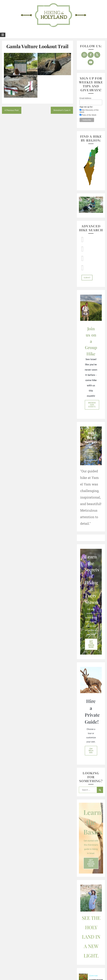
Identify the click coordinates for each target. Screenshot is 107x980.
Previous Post (13, 110)
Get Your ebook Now (91, 863)
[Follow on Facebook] (91, 55)
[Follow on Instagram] (84, 55)
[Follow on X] (97, 55)
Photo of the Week (89, 115)
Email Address (85, 98)
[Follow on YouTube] (91, 62)
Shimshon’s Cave (61, 110)
